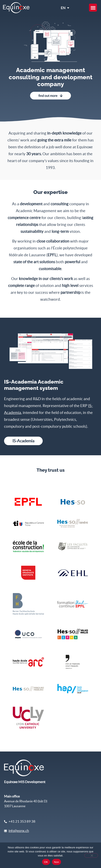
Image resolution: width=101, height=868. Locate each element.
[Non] (91, 855)
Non (57, 862)
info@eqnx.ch (19, 831)
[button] (93, 8)
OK (46, 862)
